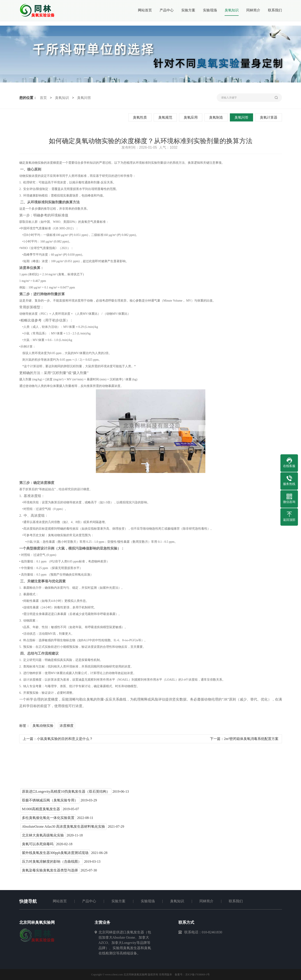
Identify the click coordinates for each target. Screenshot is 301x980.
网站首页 (60, 901)
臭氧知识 (61, 98)
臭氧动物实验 (43, 727)
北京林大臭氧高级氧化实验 (43, 837)
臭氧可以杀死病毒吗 (38, 846)
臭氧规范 (166, 117)
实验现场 (148, 901)
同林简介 (206, 901)
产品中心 (89, 901)
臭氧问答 (83, 98)
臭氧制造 (217, 117)
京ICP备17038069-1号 (198, 975)
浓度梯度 (67, 727)
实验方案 (118, 901)
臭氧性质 (140, 117)
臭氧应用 (191, 117)
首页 (43, 98)
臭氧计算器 (269, 117)
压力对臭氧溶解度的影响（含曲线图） (52, 863)
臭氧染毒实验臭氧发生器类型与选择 (50, 872)
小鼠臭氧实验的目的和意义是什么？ (65, 740)
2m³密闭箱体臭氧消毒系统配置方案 (251, 740)
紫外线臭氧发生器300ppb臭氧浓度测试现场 (55, 854)
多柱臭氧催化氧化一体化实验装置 (48, 819)
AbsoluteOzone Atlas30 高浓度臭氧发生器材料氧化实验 (63, 828)
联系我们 (236, 901)
